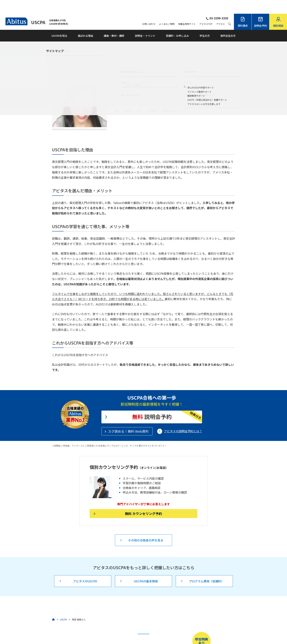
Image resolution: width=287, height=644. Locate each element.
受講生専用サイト (187, 10)
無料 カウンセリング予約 (143, 500)
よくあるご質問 (167, 10)
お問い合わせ (149, 10)
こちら (128, 632)
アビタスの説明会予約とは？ (183, 417)
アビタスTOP (206, 10)
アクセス (220, 10)
